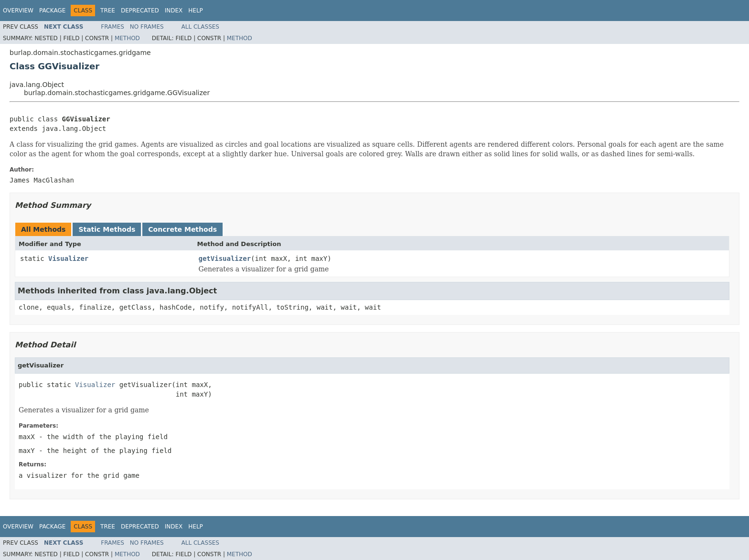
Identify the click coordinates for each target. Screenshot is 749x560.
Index (174, 11)
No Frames (147, 27)
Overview (18, 11)
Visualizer (68, 258)
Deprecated (140, 11)
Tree (108, 11)
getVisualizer (225, 258)
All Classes (200, 27)
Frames (112, 27)
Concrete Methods (182, 229)
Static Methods (107, 229)
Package (52, 11)
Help (196, 11)
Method (127, 38)
